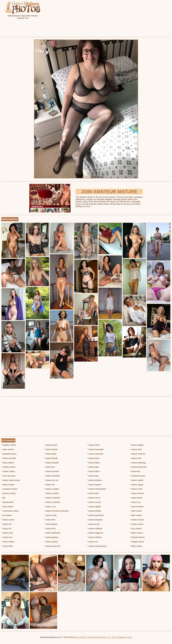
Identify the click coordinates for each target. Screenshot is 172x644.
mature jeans (93, 458)
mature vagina (137, 485)
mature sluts (136, 449)
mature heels (93, 445)
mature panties (94, 511)
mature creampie (52, 498)
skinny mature (137, 533)
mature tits (135, 471)
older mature (136, 515)
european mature (9, 489)
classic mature (8, 471)
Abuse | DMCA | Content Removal (88, 637)
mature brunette (52, 471)
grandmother (8, 502)
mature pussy (93, 524)
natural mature (137, 507)
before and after (9, 458)
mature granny (51, 542)
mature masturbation (97, 489)
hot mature (7, 515)
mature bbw (7, 546)
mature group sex (52, 546)
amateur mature (9, 445)
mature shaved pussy (97, 546)
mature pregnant (95, 520)
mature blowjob (51, 463)
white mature (136, 546)
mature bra (50, 467)
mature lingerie (94, 485)
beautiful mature (9, 454)
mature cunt (50, 507)
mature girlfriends (52, 533)
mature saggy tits (95, 533)
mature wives (136, 498)
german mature (9, 493)
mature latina (93, 471)
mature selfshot (94, 537)
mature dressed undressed (56, 511)
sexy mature (136, 529)
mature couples (51, 493)
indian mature (8, 520)
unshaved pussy (138, 476)
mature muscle (94, 502)
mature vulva (136, 489)
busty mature (8, 463)
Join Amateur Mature (109, 192)
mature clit (49, 485)
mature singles (137, 445)
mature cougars (52, 489)
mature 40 (6, 529)
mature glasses (51, 537)
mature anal (7, 533)
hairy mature (7, 507)
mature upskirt (137, 480)
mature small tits (138, 454)
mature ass (7, 537)
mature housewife (95, 449)
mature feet (50, 520)
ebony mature (8, 485)
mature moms (94, 498)
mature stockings (138, 463)
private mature (137, 524)
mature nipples (94, 507)
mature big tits (51, 449)
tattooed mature (137, 537)
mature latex (93, 467)
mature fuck (50, 529)
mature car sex (51, 480)
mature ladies (93, 463)
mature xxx (135, 502)
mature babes (8, 542)
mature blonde (51, 458)
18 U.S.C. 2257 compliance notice (117, 637)
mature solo (136, 458)
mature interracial (95, 454)
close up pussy (8, 476)
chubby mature (8, 467)
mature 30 (6, 524)
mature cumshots (52, 502)
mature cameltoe (52, 476)
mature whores (137, 493)
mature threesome (138, 467)
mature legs (93, 476)
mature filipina (51, 524)
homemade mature (10, 511)
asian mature (8, 449)
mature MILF (93, 493)
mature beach (51, 445)
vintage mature (137, 542)
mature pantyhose (95, 515)
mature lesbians (94, 480)
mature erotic (50, 515)
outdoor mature (137, 520)
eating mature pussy (11, 480)
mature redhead (94, 529)
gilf (3, 498)
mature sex (92, 542)
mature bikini (50, 454)
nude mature (136, 511)
